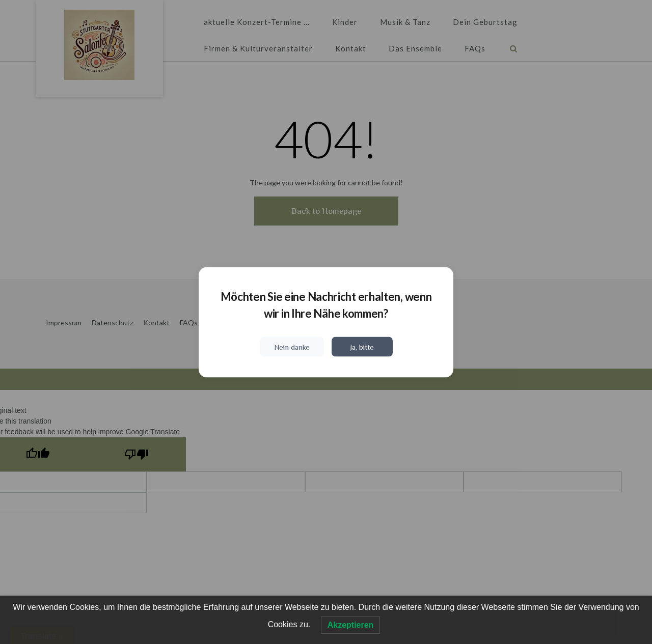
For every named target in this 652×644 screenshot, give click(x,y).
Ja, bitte (362, 346)
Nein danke (292, 346)
